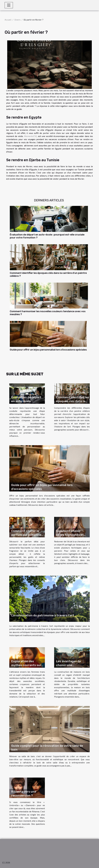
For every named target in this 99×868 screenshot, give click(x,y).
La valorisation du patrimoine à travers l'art (43, 615)
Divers (17, 20)
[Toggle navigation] (9, 5)
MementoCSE (30, 136)
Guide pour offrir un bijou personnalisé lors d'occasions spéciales (48, 350)
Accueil (8, 20)
